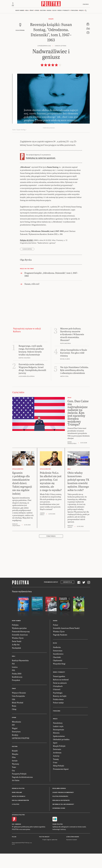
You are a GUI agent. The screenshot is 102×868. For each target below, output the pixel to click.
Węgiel (15, 743)
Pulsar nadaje (58, 717)
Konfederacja (17, 691)
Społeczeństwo (59, 751)
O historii (57, 704)
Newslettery (58, 737)
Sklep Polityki (59, 780)
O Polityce (16, 819)
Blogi (55, 11)
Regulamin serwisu (59, 803)
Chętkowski (58, 675)
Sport (55, 757)
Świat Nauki (17, 656)
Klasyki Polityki (59, 760)
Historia (56, 747)
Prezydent (16, 695)
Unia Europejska (18, 710)
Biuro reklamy (17, 807)
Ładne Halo (55, 854)
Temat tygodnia (59, 691)
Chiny (14, 724)
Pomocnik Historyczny (21, 646)
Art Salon (16, 795)
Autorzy (56, 770)
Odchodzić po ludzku (61, 754)
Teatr (14, 782)
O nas (55, 777)
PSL (14, 685)
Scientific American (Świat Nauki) (66, 643)
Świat (32, 11)
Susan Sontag (27, 264)
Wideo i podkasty (64, 11)
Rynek (37, 11)
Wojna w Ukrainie (19, 707)
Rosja (14, 720)
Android (18, 839)
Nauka (49, 11)
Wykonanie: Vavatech (72, 854)
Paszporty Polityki (19, 788)
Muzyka (15, 769)
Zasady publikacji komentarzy (63, 807)
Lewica (15, 682)
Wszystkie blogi (59, 678)
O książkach (58, 701)
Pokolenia (74, 11)
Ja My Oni (16, 659)
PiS (13, 678)
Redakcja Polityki (18, 803)
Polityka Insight (44, 851)
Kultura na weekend (61, 694)
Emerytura (16, 746)
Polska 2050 (17, 688)
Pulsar (56, 639)
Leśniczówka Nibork (73, 851)
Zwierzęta (57, 764)
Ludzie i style (58, 741)
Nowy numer (20, 11)
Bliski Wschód (18, 717)
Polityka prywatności (60, 811)
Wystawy (16, 778)
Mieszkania (16, 736)
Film (14, 772)
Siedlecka (57, 662)
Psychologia (58, 707)
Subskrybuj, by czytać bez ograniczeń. (41, 159)
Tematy (56, 774)
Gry (13, 785)
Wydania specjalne (19, 643)
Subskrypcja (67, 597)
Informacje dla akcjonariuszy (63, 819)
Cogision (49, 854)
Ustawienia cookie (59, 823)
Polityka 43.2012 (27, 255)
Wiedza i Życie (18, 652)
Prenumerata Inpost (51, 597)
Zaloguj (85, 4)
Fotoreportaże (59, 744)
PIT (13, 739)
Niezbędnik (16, 662)
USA (14, 714)
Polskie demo (58, 714)
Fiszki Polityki (58, 839)
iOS (13, 839)
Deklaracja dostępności (61, 815)
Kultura (43, 11)
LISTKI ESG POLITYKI (21, 753)
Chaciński (57, 672)
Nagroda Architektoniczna (22, 792)
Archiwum (57, 767)
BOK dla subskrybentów (20, 815)
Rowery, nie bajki (60, 710)
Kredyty (15, 749)
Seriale (15, 775)
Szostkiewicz (58, 668)
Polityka (15, 639)
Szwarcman (58, 665)
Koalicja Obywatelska (20, 675)
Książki (51, 20)
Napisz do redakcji (19, 811)
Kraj (27, 11)
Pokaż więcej (51, 551)
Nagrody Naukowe (60, 649)
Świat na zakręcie (60, 697)
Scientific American (20, 649)
